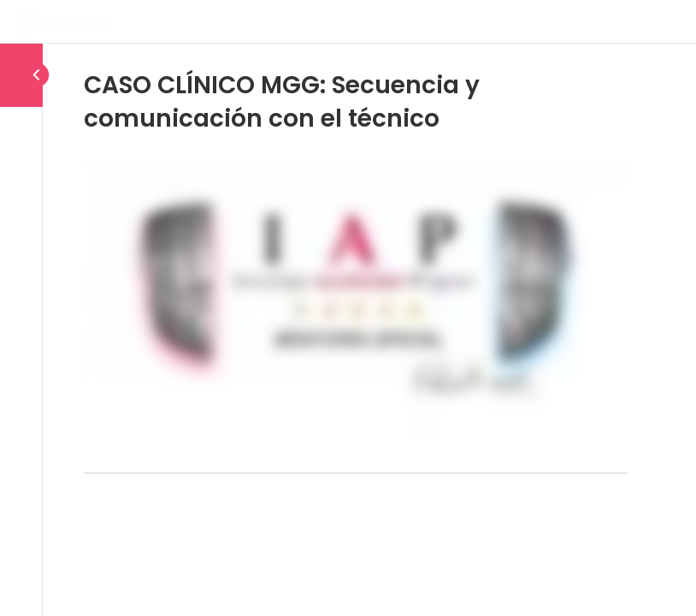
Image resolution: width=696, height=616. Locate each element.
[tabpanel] (356, 302)
